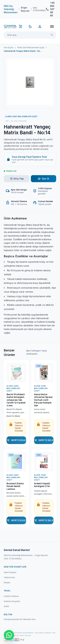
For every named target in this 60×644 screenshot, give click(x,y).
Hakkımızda (9, 577)
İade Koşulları (10, 572)
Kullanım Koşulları (12, 601)
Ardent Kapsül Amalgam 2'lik (42, 485)
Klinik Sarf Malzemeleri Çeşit (31, 47)
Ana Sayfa (9, 47)
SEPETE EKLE (16, 440)
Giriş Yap (17, 179)
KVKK (6, 606)
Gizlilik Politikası (11, 596)
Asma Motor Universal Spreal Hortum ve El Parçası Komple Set (43, 400)
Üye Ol (43, 179)
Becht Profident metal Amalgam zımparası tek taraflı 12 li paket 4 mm (16, 400)
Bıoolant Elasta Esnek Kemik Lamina (15, 486)
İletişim (7, 583)
